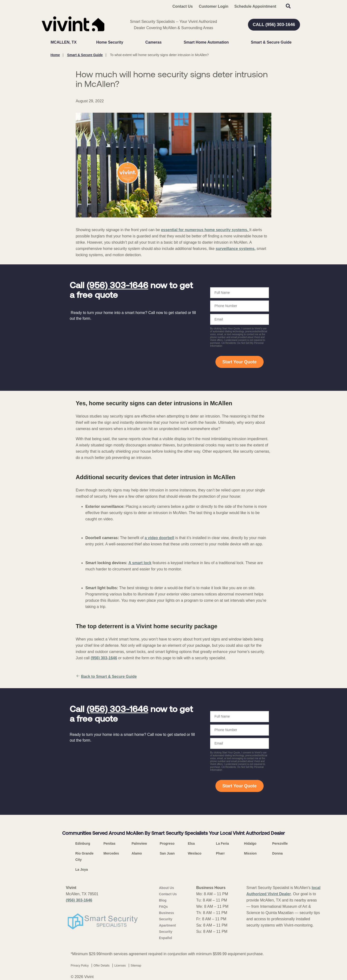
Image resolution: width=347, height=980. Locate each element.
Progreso (167, 843)
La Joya (82, 869)
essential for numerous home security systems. (205, 230)
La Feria (222, 843)
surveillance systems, (236, 249)
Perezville (280, 843)
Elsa (191, 843)
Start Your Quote (240, 362)
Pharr (220, 853)
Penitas (109, 843)
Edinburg (83, 843)
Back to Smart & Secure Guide (106, 677)
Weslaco (195, 853)
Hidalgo (250, 843)
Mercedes (111, 853)
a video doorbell (159, 538)
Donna (278, 853)
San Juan (167, 853)
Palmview (139, 843)
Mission (250, 853)
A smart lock (140, 563)
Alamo (137, 853)
